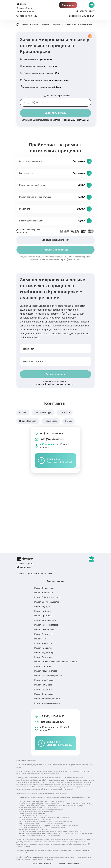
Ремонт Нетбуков (42, 611)
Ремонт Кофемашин (44, 593)
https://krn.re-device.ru (31, 857)
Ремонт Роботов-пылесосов (48, 597)
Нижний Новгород (28, 421)
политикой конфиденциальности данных (70, 120)
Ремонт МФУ (40, 639)
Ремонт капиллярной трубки (33, 185)
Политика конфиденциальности (43, 864)
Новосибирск (51, 421)
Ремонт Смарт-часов (44, 630)
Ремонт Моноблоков (44, 680)
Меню (92, 559)
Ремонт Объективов (44, 634)
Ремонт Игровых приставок (47, 699)
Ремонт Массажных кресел (47, 703)
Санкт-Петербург (43, 412)
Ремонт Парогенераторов (46, 625)
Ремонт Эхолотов (43, 666)
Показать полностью (56, 250)
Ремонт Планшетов (43, 648)
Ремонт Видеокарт (43, 689)
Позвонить (68, 5)
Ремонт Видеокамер (44, 652)
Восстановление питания (31, 221)
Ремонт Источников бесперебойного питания (55, 662)
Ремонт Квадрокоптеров (46, 671)
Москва (23, 412)
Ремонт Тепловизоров (45, 694)
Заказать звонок (55, 374)
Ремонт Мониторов (43, 643)
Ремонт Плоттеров (43, 657)
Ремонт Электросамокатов (47, 602)
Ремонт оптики (26, 209)
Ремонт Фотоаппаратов (45, 620)
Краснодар (65, 412)
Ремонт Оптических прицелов (48, 676)
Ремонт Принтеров (43, 616)
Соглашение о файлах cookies (69, 864)
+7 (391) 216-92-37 (85, 11)
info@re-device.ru (50, 439)
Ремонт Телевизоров (44, 588)
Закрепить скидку (55, 113)
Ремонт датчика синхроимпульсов (35, 197)
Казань (69, 421)
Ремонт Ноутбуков (43, 606)
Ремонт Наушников (43, 685)
